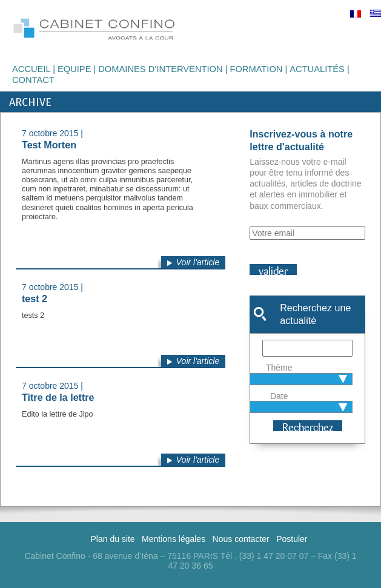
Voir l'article (198, 262)
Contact (33, 80)
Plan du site (112, 539)
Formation (256, 69)
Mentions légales (174, 539)
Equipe (75, 69)
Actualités (317, 69)
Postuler (292, 539)
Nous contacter (241, 539)
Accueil (31, 69)
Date (279, 396)
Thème (279, 368)
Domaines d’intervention (160, 69)
